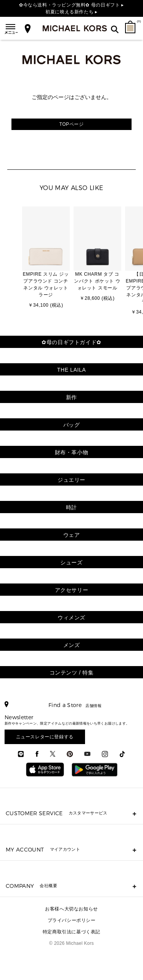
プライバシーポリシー (72, 920)
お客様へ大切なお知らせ (71, 909)
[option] (46, 258)
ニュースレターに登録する (45, 737)
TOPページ (71, 124)
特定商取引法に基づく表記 (71, 932)
